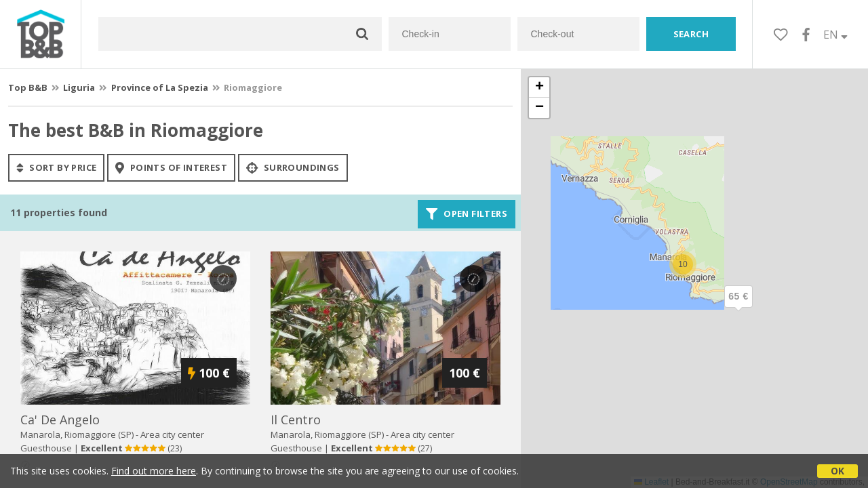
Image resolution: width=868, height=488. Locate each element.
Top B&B (28, 87)
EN (835, 35)
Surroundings (293, 167)
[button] (738, 308)
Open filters (467, 214)
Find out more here (154, 471)
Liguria (79, 87)
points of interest (171, 167)
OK (837, 471)
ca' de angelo (60, 420)
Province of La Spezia (160, 87)
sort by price (56, 167)
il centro (296, 420)
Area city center (172, 434)
